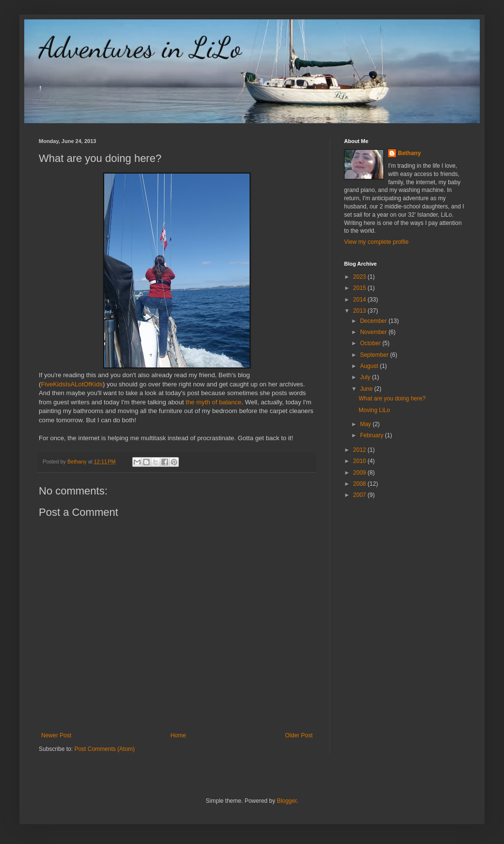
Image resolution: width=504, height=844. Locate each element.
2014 (361, 300)
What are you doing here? (392, 398)
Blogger (287, 801)
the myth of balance (213, 402)
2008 (361, 484)
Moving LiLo (374, 410)
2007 (361, 495)
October (371, 343)
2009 (361, 473)
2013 (361, 311)
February (372, 435)
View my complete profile (376, 242)
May (366, 424)
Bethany (409, 153)
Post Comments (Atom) (104, 749)
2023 (361, 277)
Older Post (299, 735)
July (366, 377)
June (367, 389)
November (374, 332)
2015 (361, 288)
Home (178, 735)
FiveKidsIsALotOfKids (72, 384)
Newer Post (56, 735)
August (370, 366)
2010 (361, 461)
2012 (361, 450)
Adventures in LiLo (140, 48)
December (374, 321)
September (375, 355)
